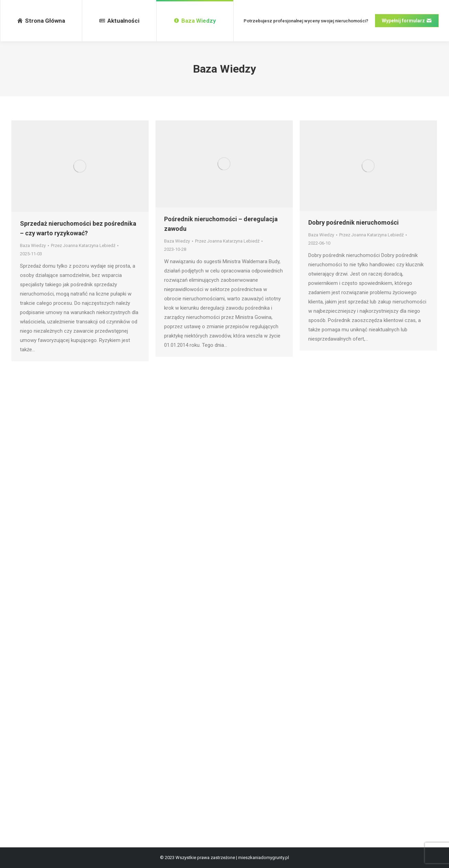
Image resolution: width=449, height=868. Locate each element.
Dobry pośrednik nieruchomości (354, 222)
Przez (83, 245)
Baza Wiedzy (33, 245)
